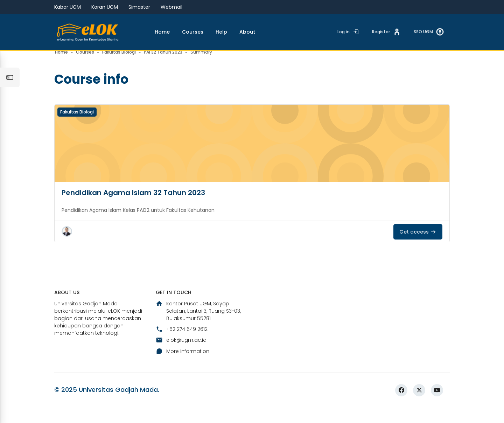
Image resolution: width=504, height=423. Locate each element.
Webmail (171, 7)
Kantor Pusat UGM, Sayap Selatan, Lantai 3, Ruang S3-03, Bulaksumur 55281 (198, 325)
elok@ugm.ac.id (181, 354)
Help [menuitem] (221, 32)
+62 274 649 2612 (182, 343)
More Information (183, 365)
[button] (67, 245)
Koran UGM (105, 7)
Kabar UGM (68, 7)
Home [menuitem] (162, 32)
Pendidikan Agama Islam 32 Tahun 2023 (133, 206)
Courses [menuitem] (193, 32)
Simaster (139, 7)
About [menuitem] (247, 32)
